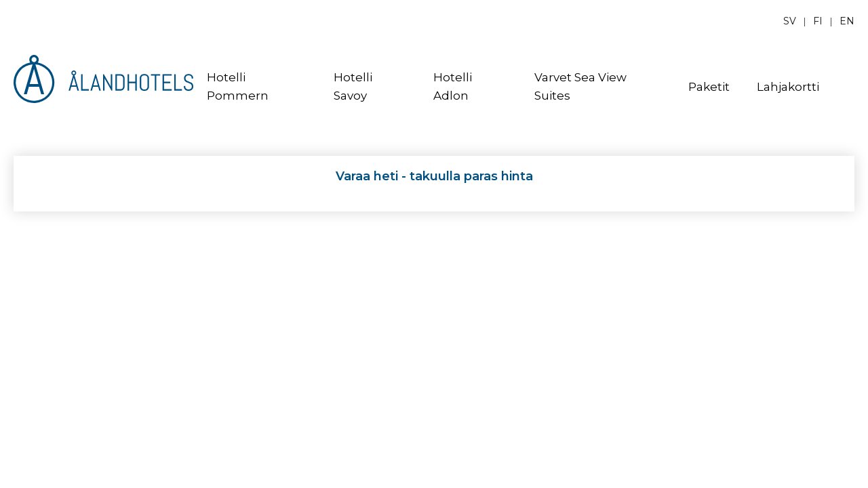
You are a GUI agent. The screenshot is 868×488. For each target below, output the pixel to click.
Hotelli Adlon (453, 86)
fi (818, 21)
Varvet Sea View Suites (580, 86)
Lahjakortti (788, 87)
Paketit (709, 87)
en (847, 21)
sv (790, 21)
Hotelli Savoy (353, 86)
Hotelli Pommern (238, 86)
